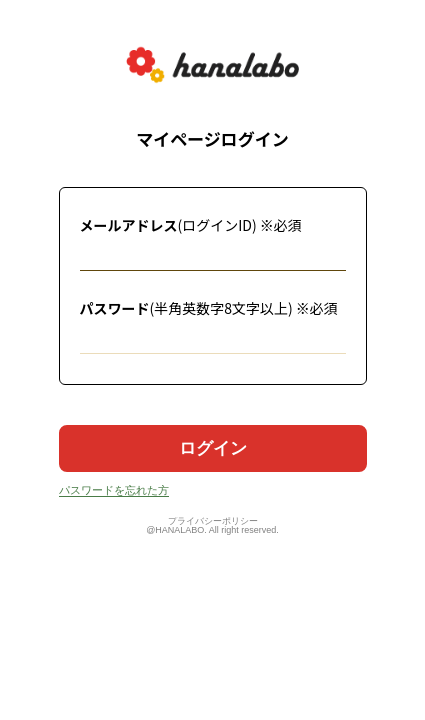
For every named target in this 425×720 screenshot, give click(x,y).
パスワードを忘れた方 (114, 490)
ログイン (213, 448)
